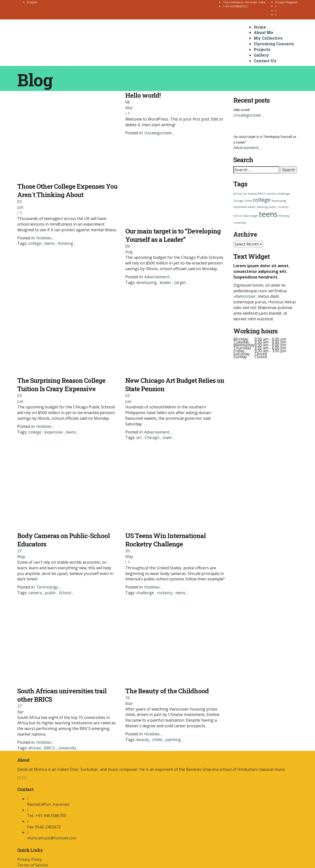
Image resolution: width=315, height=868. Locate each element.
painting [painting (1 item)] (262, 207)
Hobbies (44, 238)
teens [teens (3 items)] (268, 214)
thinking (66, 243)
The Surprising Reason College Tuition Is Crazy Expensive (61, 385)
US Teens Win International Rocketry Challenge (165, 540)
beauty (143, 740)
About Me (263, 32)
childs (158, 740)
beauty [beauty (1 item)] (252, 194)
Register (292, 2)
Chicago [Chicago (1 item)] (238, 201)
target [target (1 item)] (254, 216)
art (140, 437)
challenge (146, 593)
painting (174, 740)
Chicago (153, 437)
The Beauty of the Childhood (167, 691)
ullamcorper (244, 296)
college (35, 243)
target (181, 282)
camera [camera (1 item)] (271, 194)
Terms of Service (33, 865)
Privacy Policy (30, 859)
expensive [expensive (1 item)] (240, 207)
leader (166, 282)
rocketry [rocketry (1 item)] (283, 207)
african (35, 748)
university (68, 748)
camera (36, 593)
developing (147, 282)
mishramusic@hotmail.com (52, 838)
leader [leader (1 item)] (252, 207)
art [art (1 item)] (245, 194)
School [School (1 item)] (238, 216)
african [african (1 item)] (238, 194)
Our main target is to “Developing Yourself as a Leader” (173, 235)
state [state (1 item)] (246, 216)
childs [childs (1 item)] (248, 201)
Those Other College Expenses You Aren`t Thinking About (67, 190)
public (51, 593)
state (168, 437)
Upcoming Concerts (274, 44)
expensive (54, 432)
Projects (262, 49)
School (65, 593)
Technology (47, 587)
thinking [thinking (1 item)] (284, 216)
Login (281, 2)
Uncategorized (158, 133)
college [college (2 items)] (262, 200)
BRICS (50, 748)
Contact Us (265, 61)
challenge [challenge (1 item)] (284, 194)
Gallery (261, 55)
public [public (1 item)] (272, 207)
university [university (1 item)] (239, 223)
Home (260, 27)
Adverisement (157, 277)
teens (50, 243)
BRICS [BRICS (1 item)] (262, 194)
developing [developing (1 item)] (279, 201)
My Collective (268, 38)
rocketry (165, 593)
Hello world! (143, 95)
